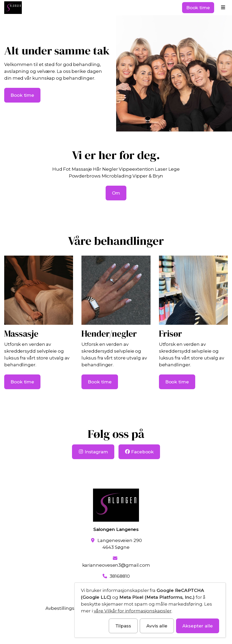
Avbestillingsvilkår (66, 608)
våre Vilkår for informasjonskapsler (133, 611)
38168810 (120, 576)
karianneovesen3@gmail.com (116, 565)
